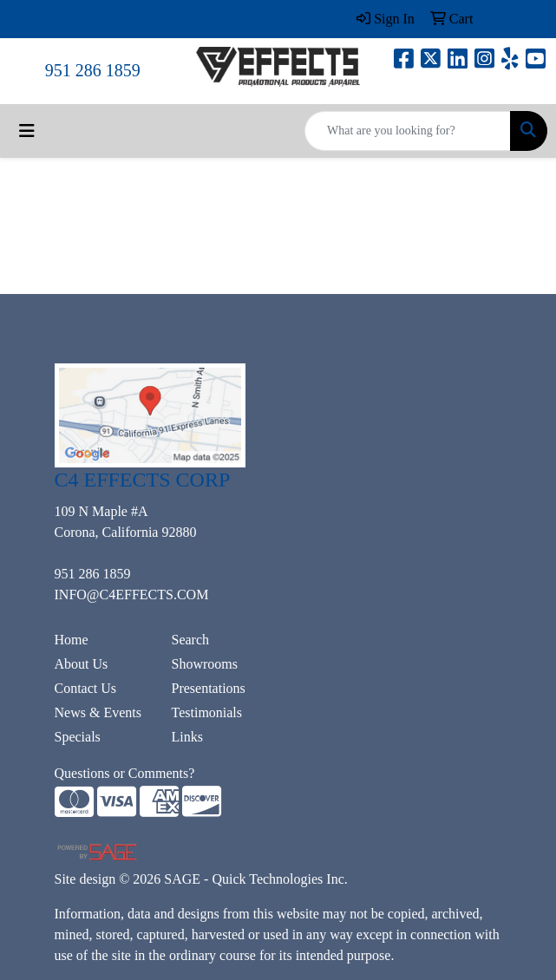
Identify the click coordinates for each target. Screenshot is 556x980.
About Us (82, 664)
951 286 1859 (93, 70)
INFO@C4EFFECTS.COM (132, 595)
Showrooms (205, 664)
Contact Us (86, 688)
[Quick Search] (408, 131)
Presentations (209, 688)
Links (187, 737)
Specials (78, 737)
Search (191, 640)
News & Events (98, 712)
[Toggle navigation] (27, 131)
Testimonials (207, 712)
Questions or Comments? (125, 773)
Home (72, 640)
